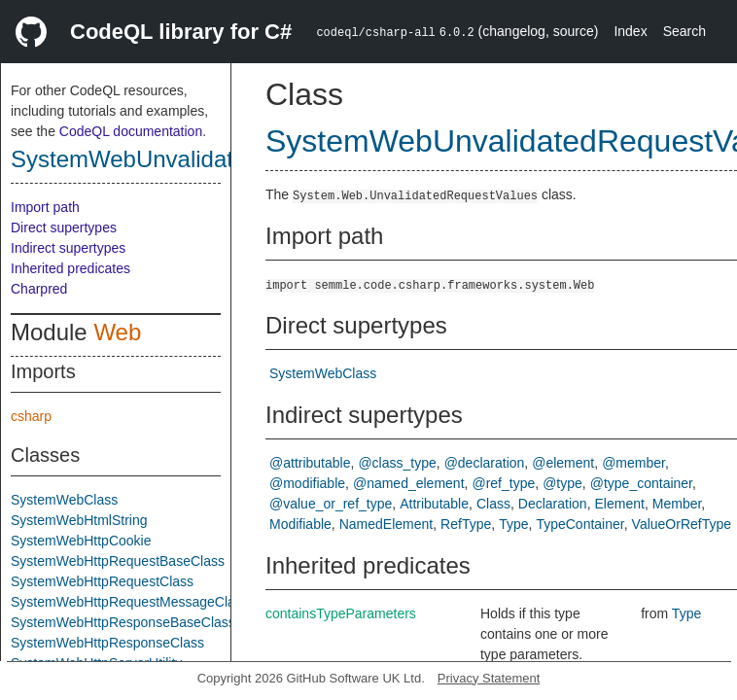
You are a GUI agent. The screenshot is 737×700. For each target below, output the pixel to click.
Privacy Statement (489, 678)
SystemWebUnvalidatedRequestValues (213, 159)
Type (513, 524)
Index (630, 31)
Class (493, 504)
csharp (31, 416)
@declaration (485, 463)
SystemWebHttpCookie (81, 541)
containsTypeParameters (341, 613)
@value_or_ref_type (331, 504)
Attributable (434, 504)
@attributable (310, 463)
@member (633, 463)
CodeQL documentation (131, 131)
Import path (45, 207)
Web (117, 332)
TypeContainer (579, 524)
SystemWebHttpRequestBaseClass (118, 561)
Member (677, 504)
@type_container (641, 483)
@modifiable (307, 483)
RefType (466, 524)
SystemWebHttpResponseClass (107, 643)
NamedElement (386, 524)
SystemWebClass (64, 500)
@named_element (409, 483)
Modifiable (300, 524)
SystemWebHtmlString (79, 520)
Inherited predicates (70, 268)
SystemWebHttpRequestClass (102, 581)
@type (562, 483)
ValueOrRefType (682, 524)
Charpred (39, 289)
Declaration (553, 504)
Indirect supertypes (68, 248)
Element (620, 504)
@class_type (397, 463)
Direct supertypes (64, 227)
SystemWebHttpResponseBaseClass (123, 622)
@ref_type (503, 483)
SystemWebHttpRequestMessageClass (130, 602)
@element (563, 463)
